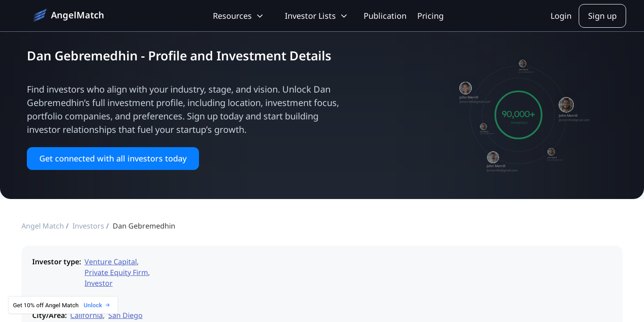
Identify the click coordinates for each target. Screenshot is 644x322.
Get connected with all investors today (113, 158)
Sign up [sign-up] (602, 16)
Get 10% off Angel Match (61, 305)
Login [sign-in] (561, 16)
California (87, 315)
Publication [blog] (385, 16)
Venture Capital (111, 262)
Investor (99, 283)
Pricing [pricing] (430, 16)
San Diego (125, 315)
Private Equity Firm (116, 272)
